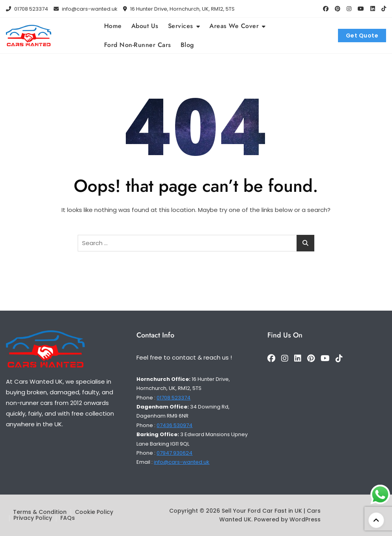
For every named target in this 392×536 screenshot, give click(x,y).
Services (181, 26)
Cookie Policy (94, 512)
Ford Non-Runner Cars (138, 45)
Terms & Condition (40, 512)
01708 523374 (27, 9)
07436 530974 (175, 425)
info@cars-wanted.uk (86, 9)
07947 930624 (175, 453)
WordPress (305, 519)
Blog (187, 45)
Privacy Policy (33, 518)
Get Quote (362, 36)
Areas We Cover (234, 26)
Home (113, 26)
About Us (145, 26)
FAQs (68, 518)
